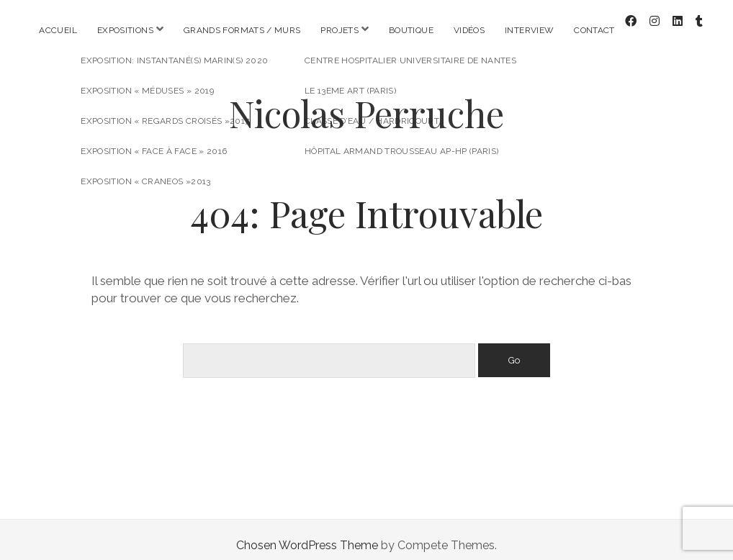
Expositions (125, 30)
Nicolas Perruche (366, 101)
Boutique (411, 30)
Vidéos (469, 30)
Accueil (58, 30)
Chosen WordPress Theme (307, 534)
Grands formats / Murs (242, 30)
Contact (594, 30)
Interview (529, 30)
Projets (339, 30)
